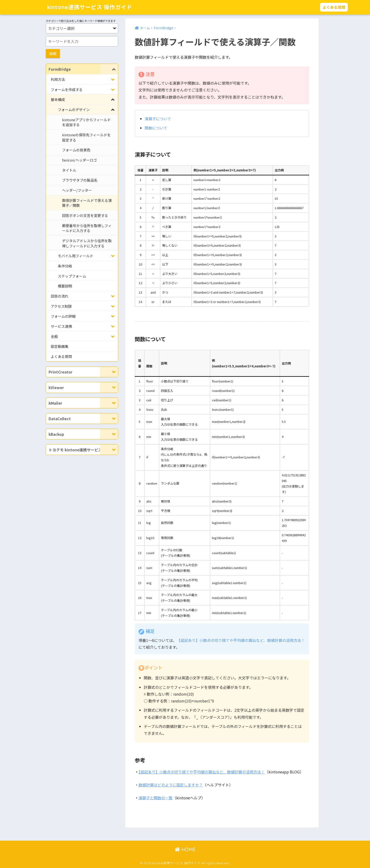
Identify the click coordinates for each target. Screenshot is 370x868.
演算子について (158, 119)
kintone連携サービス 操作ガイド (90, 7)
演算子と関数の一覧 (156, 798)
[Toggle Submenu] (109, 69)
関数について (156, 128)
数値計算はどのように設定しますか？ (171, 785)
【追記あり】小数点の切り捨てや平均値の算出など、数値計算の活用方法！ (241, 640)
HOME (185, 849)
